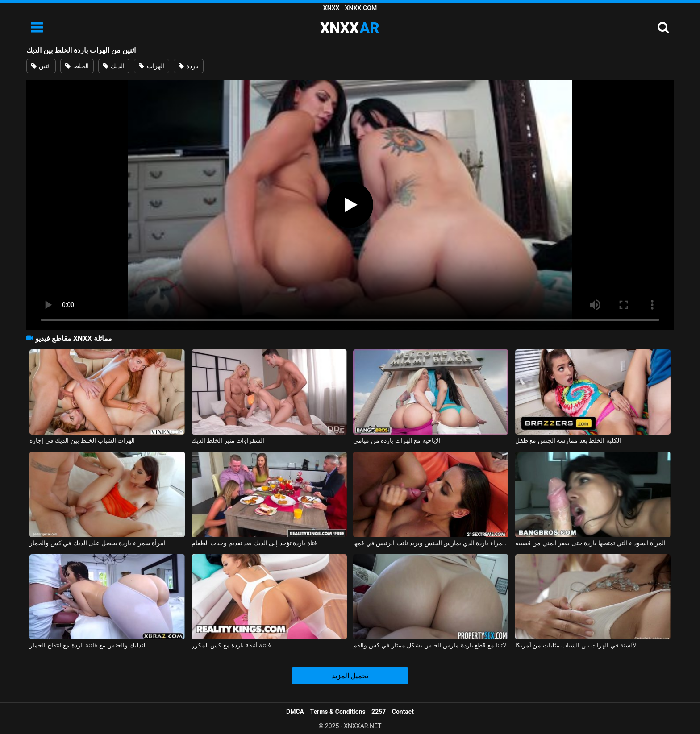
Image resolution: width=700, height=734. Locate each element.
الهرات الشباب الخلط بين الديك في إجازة (82, 440)
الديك (114, 66)
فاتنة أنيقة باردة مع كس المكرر (231, 645)
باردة (189, 66)
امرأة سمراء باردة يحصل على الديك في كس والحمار (98, 543)
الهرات (151, 66)
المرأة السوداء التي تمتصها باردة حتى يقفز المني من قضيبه (590, 543)
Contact (403, 712)
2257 (379, 712)
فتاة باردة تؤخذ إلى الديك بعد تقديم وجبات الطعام (254, 543)
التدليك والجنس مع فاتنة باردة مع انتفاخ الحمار (88, 645)
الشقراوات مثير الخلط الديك (228, 440)
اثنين (41, 66)
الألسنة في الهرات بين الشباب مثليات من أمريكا (577, 645)
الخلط (77, 66)
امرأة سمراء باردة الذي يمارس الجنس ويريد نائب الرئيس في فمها (431, 543)
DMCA (295, 712)
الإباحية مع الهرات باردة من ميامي (397, 440)
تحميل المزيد (350, 676)
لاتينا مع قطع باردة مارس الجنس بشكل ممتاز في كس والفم (430, 645)
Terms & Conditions (338, 712)
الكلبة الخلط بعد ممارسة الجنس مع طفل (568, 440)
